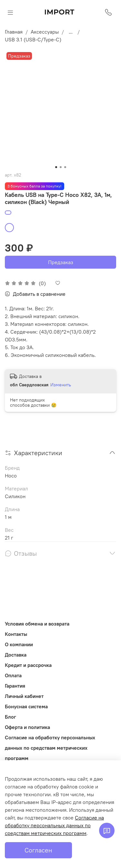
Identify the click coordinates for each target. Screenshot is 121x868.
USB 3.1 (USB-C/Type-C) (33, 39)
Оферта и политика (27, 727)
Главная (14, 32)
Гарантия (15, 686)
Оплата (13, 675)
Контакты (16, 634)
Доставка (16, 655)
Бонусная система (26, 706)
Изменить (61, 385)
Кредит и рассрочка (28, 665)
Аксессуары (45, 32)
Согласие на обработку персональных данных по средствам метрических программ (50, 748)
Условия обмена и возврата (37, 624)
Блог (10, 717)
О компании (19, 644)
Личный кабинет (24, 696)
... (71, 32)
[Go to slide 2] (61, 167)
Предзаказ (61, 262)
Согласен (38, 850)
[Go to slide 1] (56, 167)
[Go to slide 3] (65, 167)
